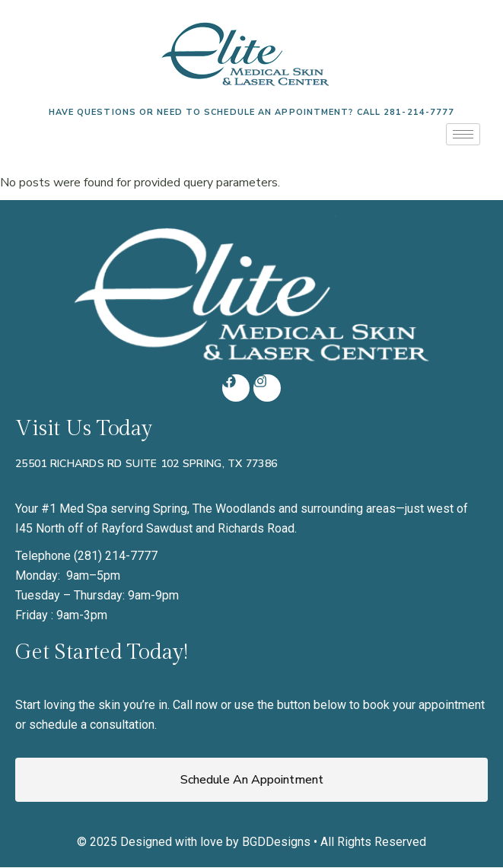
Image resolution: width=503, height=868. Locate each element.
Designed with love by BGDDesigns (215, 842)
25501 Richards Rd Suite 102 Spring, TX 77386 (146, 464)
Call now (195, 705)
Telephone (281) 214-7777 (86, 556)
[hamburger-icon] (463, 134)
